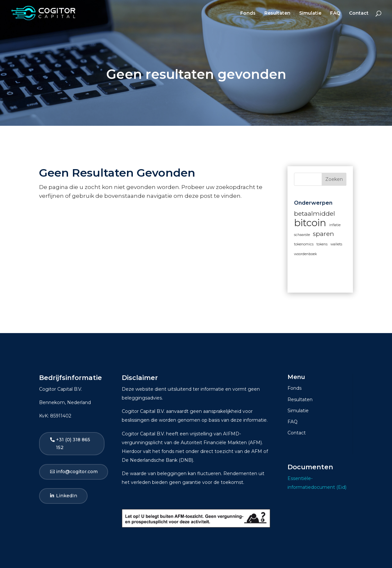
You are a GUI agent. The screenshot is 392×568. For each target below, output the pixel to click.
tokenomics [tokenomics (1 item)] (304, 244)
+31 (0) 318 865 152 (73, 444)
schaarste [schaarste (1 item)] (302, 235)
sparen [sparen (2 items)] (323, 234)
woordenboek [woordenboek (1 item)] (305, 254)
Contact (359, 13)
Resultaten (277, 13)
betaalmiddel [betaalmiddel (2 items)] (315, 214)
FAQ (335, 13)
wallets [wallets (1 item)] (336, 244)
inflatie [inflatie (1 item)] (335, 225)
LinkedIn (67, 496)
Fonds (248, 13)
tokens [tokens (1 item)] (322, 244)
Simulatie (310, 13)
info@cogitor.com (77, 472)
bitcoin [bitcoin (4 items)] (310, 223)
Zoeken (334, 179)
